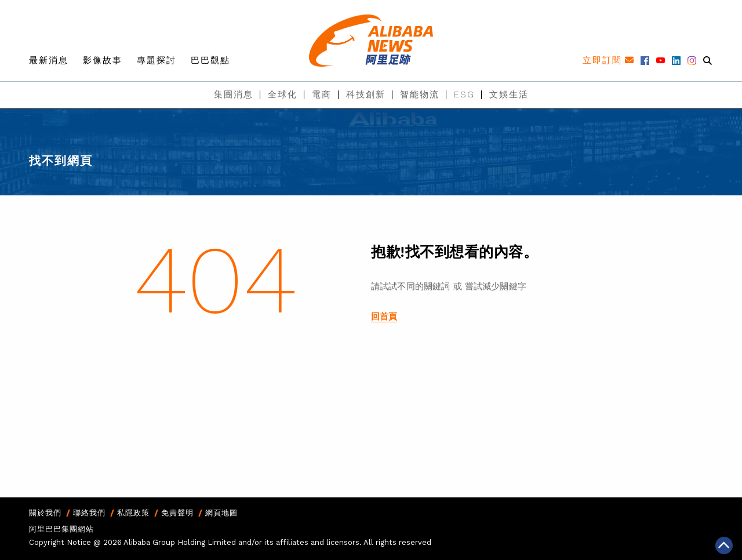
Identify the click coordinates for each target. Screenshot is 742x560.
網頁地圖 (221, 513)
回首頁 (384, 317)
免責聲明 (177, 513)
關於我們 (45, 513)
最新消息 (49, 60)
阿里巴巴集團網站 (61, 529)
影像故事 (103, 60)
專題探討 (157, 60)
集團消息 (234, 94)
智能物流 (420, 94)
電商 (322, 94)
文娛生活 (509, 94)
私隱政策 (133, 513)
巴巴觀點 (210, 60)
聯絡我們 (89, 513)
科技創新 (366, 94)
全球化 (283, 94)
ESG (464, 94)
